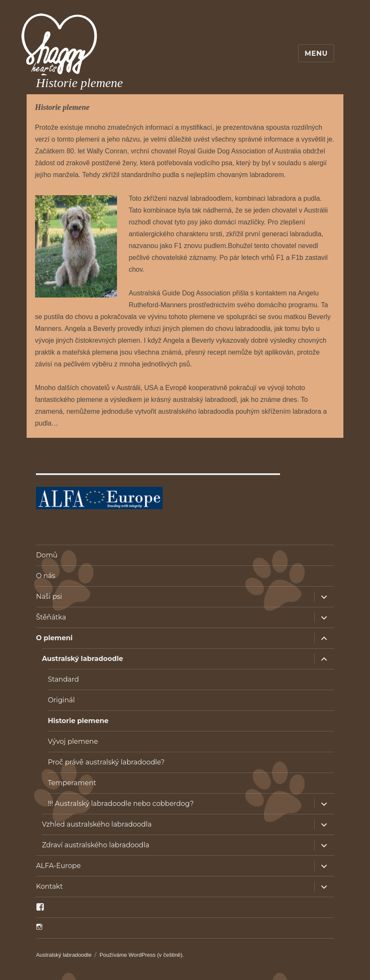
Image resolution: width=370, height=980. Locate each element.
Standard (63, 679)
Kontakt (49, 886)
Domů (47, 555)
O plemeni (54, 638)
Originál (61, 700)
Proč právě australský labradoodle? (106, 762)
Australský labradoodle (82, 659)
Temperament (72, 783)
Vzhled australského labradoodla (97, 824)
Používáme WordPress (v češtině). (142, 955)
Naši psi (49, 596)
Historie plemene (78, 721)
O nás (46, 576)
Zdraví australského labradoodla (95, 845)
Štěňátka (51, 617)
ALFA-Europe (58, 866)
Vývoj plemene (73, 741)
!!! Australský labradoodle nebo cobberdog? (121, 804)
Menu (316, 53)
